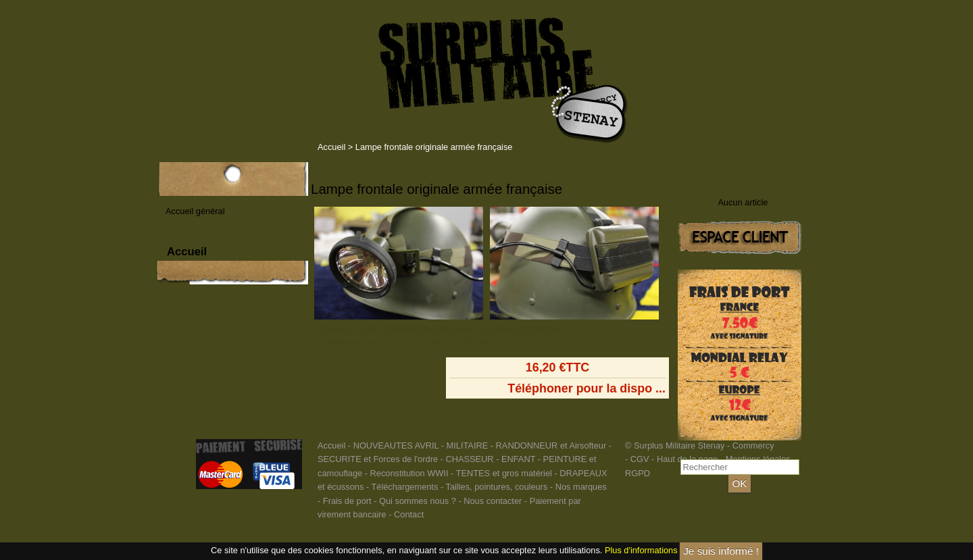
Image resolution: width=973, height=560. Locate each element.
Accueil (331, 147)
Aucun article (743, 202)
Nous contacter (493, 501)
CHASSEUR (469, 459)
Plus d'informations (641, 550)
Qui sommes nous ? (419, 501)
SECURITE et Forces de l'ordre (378, 459)
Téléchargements (404, 487)
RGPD (638, 473)
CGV (640, 459)
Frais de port (348, 501)
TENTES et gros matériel (504, 473)
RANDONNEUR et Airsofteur (551, 446)
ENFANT (518, 459)
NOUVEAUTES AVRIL (396, 446)
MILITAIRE (468, 446)
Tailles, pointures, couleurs (496, 487)
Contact (409, 514)
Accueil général (195, 211)
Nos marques (581, 487)
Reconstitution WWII (409, 473)
